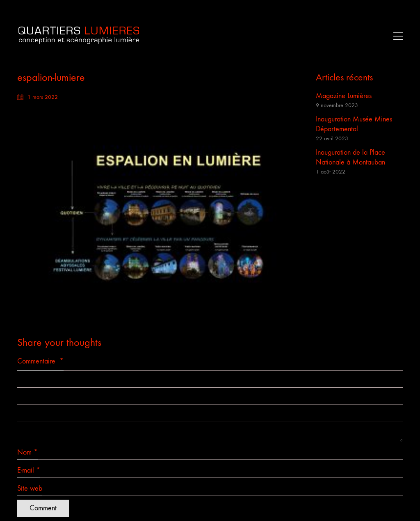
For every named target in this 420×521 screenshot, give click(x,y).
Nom (27, 452)
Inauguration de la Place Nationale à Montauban (350, 157)
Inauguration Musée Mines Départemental (354, 124)
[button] (396, 36)
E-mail (29, 471)
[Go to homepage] (79, 36)
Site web (30, 488)
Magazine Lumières (344, 96)
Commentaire (40, 361)
